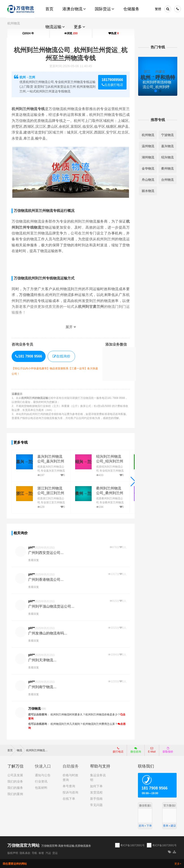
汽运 (48, 853)
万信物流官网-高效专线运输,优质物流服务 (66, 845)
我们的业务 (15, 781)
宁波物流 (167, 135)
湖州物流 (147, 157)
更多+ (178, 863)
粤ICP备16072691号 (130, 845)
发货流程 (96, 792)
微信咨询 (134, 751)
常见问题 (96, 804)
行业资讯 (41, 781)
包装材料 (41, 787)
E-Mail (152, 750)
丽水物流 (147, 191)
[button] (133, 481)
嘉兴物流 (167, 146)
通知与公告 (43, 775)
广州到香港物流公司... (47, 579)
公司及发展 (15, 775)
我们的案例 (15, 794)
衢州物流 (167, 168)
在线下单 (69, 798)
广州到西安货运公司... (47, 552)
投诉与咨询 (70, 792)
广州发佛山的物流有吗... (48, 633)
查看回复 (34, 560)
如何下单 (96, 786)
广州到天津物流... (43, 660)
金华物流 (147, 168)
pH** (32, 547)
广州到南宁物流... (43, 687)
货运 (55, 853)
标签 (41, 853)
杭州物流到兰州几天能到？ (67, 724)
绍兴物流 (167, 157)
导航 (34, 853)
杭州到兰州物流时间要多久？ (69, 714)
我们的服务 (15, 787)
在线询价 (62, 356)
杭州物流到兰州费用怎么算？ (101, 724)
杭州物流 (147, 135)
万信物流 (27, 294)
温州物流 (147, 146)
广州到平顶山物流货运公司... (52, 606)
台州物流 (167, 180)
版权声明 (13, 853)
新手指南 (96, 798)
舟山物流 (147, 180)
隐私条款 (25, 853)
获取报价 (168, 750)
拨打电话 (118, 750)
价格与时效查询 (70, 777)
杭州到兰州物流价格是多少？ (104, 714)
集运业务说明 (98, 777)
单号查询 (69, 786)
